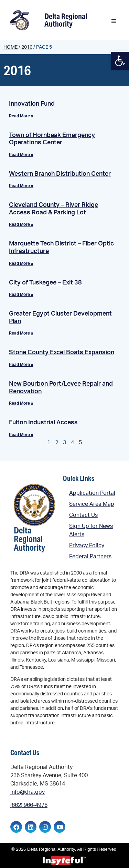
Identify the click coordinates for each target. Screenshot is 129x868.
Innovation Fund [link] (32, 104)
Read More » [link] (21, 116)
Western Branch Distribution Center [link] (60, 174)
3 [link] (64, 443)
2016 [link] (27, 47)
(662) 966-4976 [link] (29, 805)
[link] (120, 61)
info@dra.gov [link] (28, 792)
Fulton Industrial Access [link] (43, 423)
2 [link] (57, 443)
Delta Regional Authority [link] (66, 20)
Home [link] (10, 47)
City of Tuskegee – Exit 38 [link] (45, 283)
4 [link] (72, 443)
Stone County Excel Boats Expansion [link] (62, 353)
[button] (114, 21)
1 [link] (49, 443)
